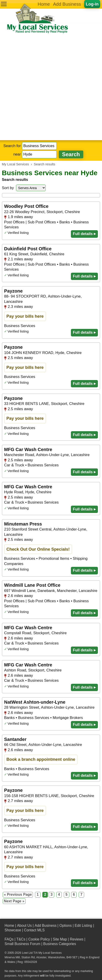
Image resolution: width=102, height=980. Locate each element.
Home (44, 4)
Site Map (60, 939)
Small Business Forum (22, 944)
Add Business (67, 4)
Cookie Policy (39, 939)
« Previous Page (18, 894)
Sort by (8, 188)
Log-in (92, 4)
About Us (24, 926)
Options (66, 926)
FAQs (9, 939)
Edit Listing (83, 926)
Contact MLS (34, 930)
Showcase (13, 930)
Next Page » (14, 901)
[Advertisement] (51, 87)
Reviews (76, 939)
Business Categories (60, 944)
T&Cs (21, 939)
